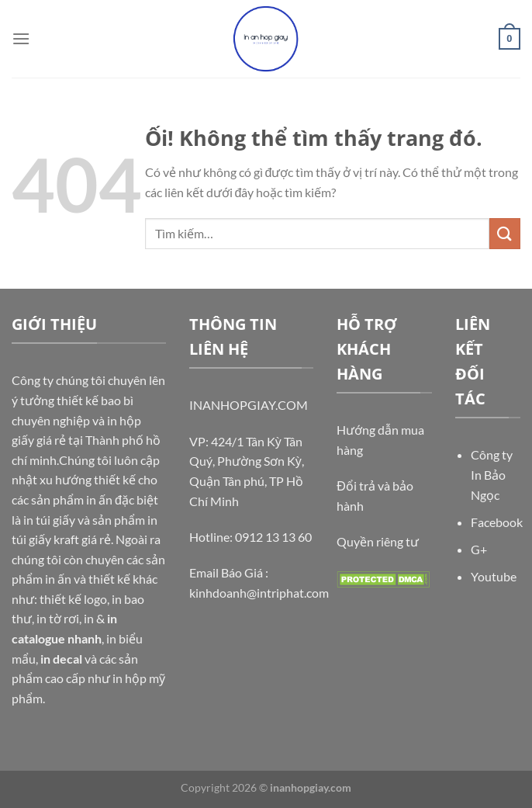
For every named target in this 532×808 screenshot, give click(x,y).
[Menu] (21, 38)
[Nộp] (505, 233)
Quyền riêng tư (378, 541)
